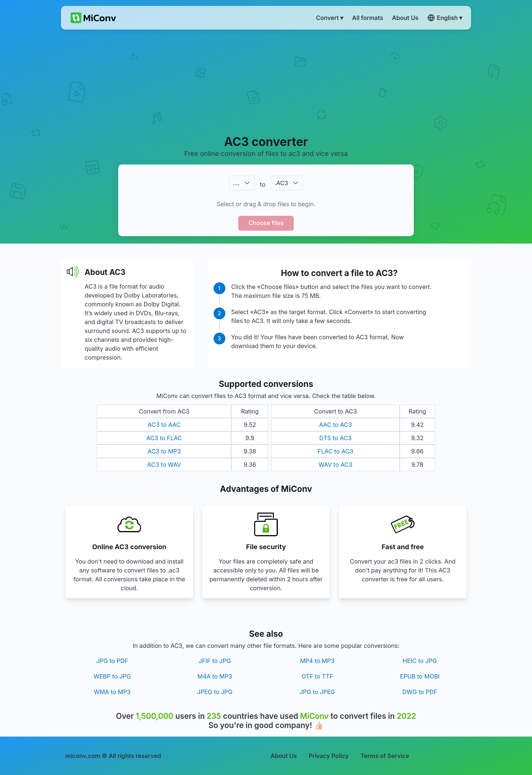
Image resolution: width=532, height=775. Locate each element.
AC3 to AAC (164, 425)
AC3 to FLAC (164, 438)
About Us (284, 756)
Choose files (266, 223)
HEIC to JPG (420, 661)
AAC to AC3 (335, 425)
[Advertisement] (266, 82)
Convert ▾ (330, 18)
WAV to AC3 (335, 465)
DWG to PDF (420, 692)
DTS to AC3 (335, 438)
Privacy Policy (329, 756)
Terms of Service (385, 756)
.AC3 (281, 183)
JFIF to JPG (215, 661)
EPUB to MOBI (420, 676)
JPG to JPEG (317, 692)
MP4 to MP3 (317, 661)
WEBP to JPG (112, 676)
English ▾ (445, 18)
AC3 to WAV (164, 465)
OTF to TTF (317, 676)
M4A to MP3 (215, 676)
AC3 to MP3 (164, 451)
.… (236, 183)
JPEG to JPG (215, 692)
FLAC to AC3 (335, 451)
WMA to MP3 (112, 692)
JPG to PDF (112, 661)
